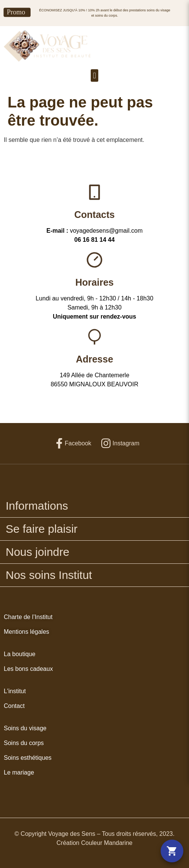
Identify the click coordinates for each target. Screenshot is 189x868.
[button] (94, 75)
